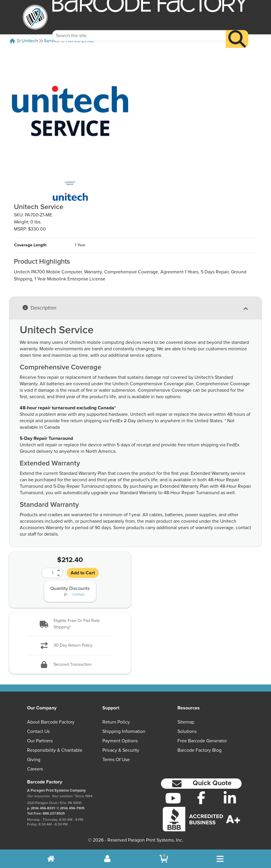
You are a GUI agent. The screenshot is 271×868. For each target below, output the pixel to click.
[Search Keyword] (139, 28)
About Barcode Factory (51, 722)
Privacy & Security (121, 750)
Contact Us (38, 731)
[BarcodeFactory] (35, 17)
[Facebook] (201, 798)
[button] (70, 624)
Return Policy (116, 722)
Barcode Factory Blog (199, 750)
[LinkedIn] (230, 798)
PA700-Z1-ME (80, 41)
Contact (79, 595)
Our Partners (40, 741)
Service (52, 41)
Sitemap (186, 722)
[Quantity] (49, 573)
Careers (35, 769)
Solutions (187, 731)
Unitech (30, 41)
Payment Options (120, 741)
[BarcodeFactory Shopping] (164, 859)
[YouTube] (173, 798)
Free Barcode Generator (202, 741)
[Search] (237, 31)
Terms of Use (116, 760)
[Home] (12, 41)
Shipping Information (124, 731)
